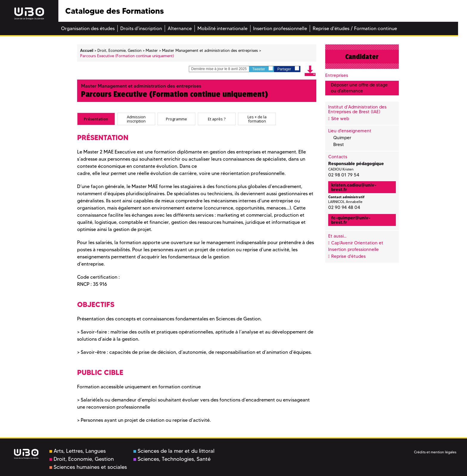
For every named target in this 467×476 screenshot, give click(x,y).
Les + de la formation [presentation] (257, 119)
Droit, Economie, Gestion (82, 459)
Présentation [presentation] (96, 119)
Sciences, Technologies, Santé (172, 459)
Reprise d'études (348, 256)
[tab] (96, 119)
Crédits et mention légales (435, 452)
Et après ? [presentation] (217, 119)
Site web (340, 119)
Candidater (362, 57)
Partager (288, 69)
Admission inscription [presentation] (136, 119)
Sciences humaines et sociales (88, 467)
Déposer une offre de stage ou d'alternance (359, 88)
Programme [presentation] (176, 119)
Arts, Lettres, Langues (78, 451)
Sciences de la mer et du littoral (174, 451)
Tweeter (263, 69)
